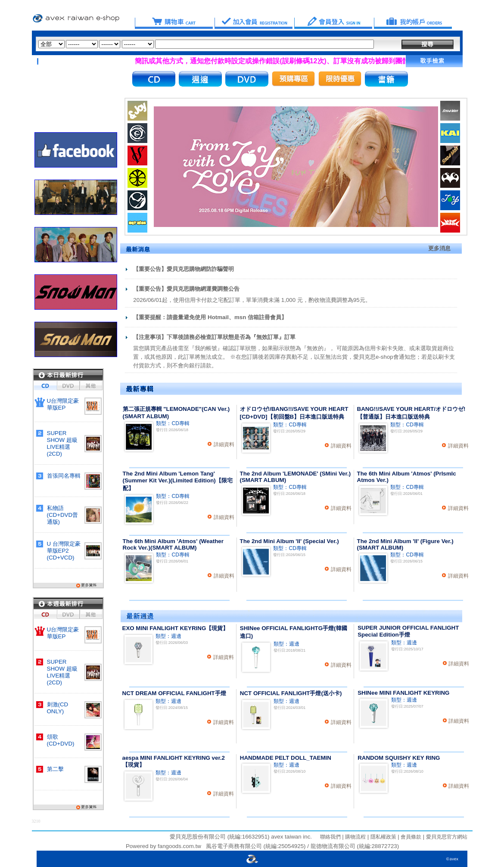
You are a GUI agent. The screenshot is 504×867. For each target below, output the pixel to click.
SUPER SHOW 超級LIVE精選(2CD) (62, 443)
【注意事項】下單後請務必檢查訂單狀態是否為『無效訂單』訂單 (214, 337)
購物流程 (355, 837)
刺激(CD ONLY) (58, 708)
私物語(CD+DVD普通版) (63, 515)
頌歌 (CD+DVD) (61, 740)
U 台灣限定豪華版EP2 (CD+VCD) (64, 551)
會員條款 (410, 837)
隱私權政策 (382, 837)
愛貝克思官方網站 (447, 837)
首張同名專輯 (64, 476)
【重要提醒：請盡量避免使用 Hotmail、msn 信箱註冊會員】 (210, 317)
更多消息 (439, 248)
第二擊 (55, 769)
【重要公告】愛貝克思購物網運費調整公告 (186, 289)
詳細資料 (224, 444)
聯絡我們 (330, 837)
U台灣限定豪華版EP (63, 404)
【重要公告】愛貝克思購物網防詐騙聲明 (184, 269)
